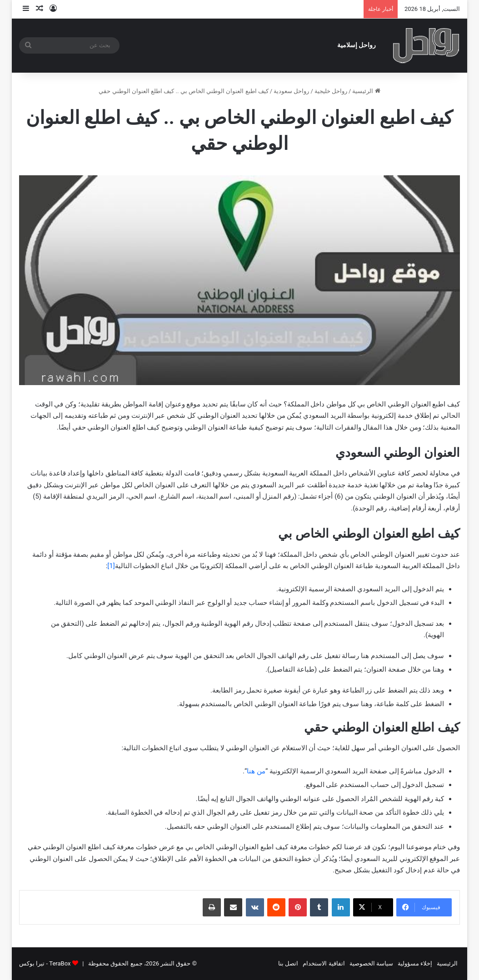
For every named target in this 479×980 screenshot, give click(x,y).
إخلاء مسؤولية (415, 963)
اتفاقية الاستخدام (324, 963)
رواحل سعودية (291, 91)
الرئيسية (366, 91)
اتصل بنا (288, 963)
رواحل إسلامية (357, 45)
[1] (111, 566)
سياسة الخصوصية (371, 963)
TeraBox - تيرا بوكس (45, 963)
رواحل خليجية (331, 91)
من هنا (256, 771)
